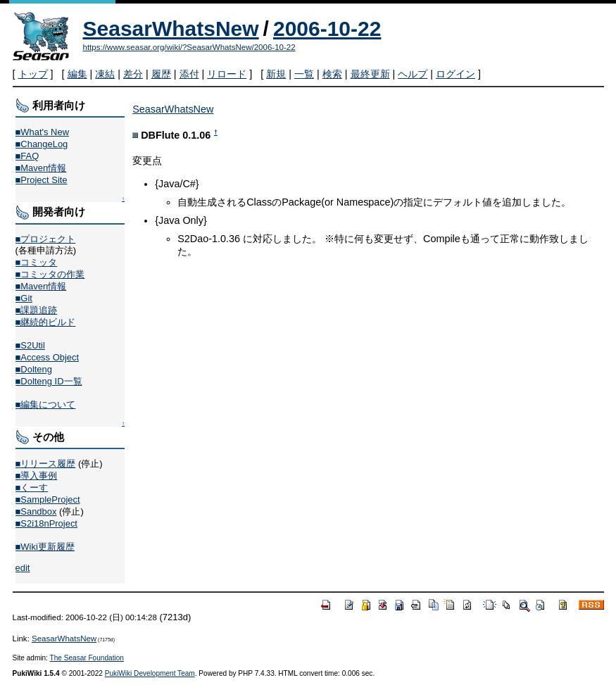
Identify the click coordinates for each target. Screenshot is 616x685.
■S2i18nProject (46, 523)
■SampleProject (48, 499)
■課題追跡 (37, 310)
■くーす (32, 488)
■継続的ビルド (46, 322)
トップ (33, 74)
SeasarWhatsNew (171, 29)
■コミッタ (37, 262)
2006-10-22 (327, 29)
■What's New (43, 132)
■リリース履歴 (46, 464)
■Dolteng (34, 369)
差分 (133, 74)
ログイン (455, 74)
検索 (332, 74)
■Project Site (42, 180)
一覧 (304, 74)
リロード (227, 74)
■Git (24, 298)
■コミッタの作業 (50, 274)
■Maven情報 (41, 168)
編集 (77, 74)
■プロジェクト (46, 239)
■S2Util (30, 345)
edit (23, 568)
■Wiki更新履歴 (45, 547)
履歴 (161, 74)
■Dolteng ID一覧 (49, 381)
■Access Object (48, 357)
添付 (189, 74)
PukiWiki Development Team (150, 673)
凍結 (105, 74)
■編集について (46, 404)
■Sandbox (36, 511)
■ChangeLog (42, 144)
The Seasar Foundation (87, 658)
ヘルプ (413, 74)
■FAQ (27, 156)
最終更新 (370, 74)
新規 (276, 74)
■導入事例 (37, 476)
